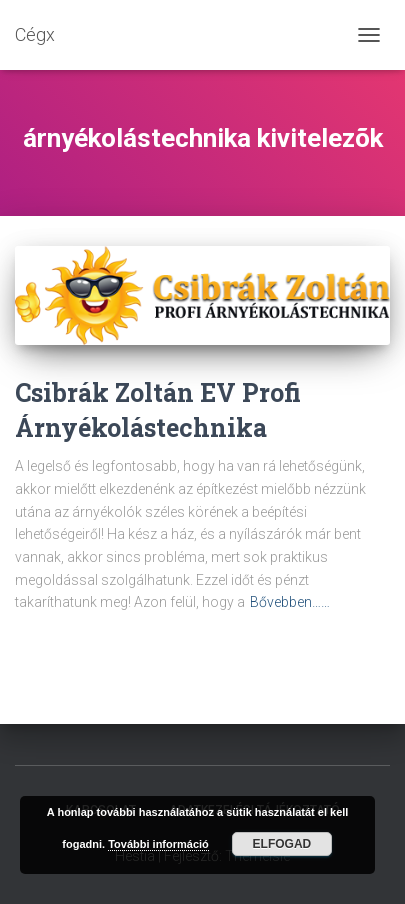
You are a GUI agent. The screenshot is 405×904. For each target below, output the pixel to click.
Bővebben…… (290, 602)
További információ (158, 844)
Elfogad (282, 844)
